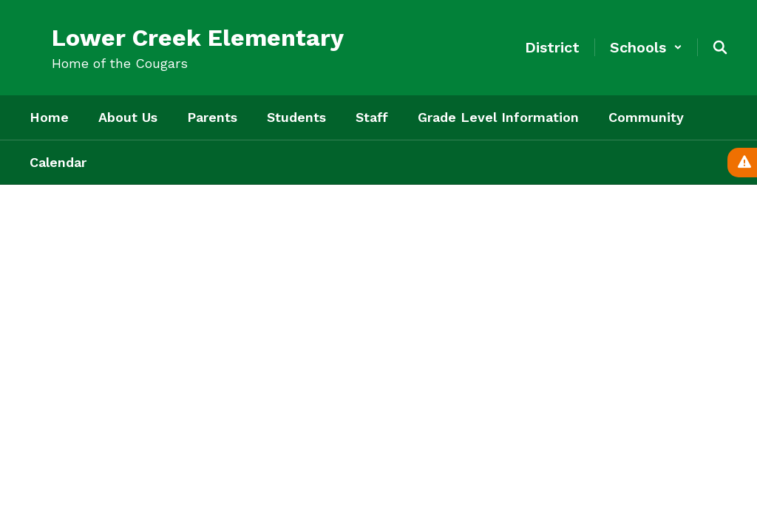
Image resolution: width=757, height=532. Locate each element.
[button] (646, 47)
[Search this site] (720, 47)
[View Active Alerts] (742, 163)
